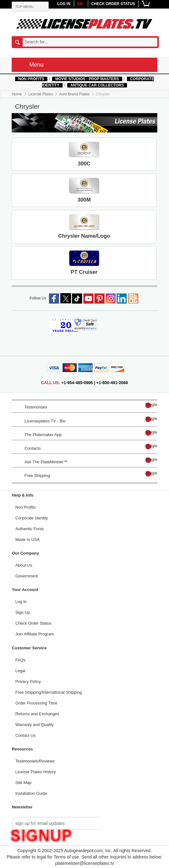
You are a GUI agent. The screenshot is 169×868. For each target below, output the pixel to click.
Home (17, 94)
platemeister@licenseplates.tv (84, 863)
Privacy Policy (28, 682)
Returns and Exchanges (37, 714)
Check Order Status (33, 623)
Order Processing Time (36, 703)
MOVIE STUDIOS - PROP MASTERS (87, 79)
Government (27, 576)
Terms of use (66, 857)
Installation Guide (31, 794)
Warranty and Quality (35, 725)
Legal (21, 671)
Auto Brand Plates (74, 94)
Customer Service (30, 648)
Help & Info (23, 495)
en (80, 4)
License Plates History (36, 772)
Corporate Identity (32, 518)
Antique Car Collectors (97, 85)
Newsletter (22, 807)
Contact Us (26, 736)
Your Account (25, 590)
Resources (22, 749)
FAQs (21, 660)
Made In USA (28, 540)
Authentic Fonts (30, 529)
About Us (24, 565)
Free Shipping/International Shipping (49, 692)
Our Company (26, 553)
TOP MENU (25, 7)
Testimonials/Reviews (35, 761)
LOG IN (64, 4)
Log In (21, 602)
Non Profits (31, 79)
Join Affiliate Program (35, 634)
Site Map (24, 783)
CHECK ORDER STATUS (113, 4)
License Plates (41, 94)
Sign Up (23, 613)
